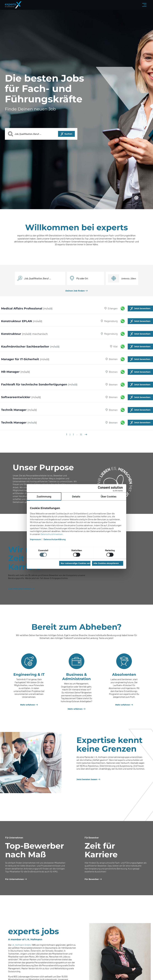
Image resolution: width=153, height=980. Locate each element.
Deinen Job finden (75, 291)
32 (81, 434)
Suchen (68, 134)
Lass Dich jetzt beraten (20, 589)
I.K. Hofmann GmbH (21, 945)
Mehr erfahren (28, 705)
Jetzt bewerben (142, 308)
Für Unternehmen (15, 879)
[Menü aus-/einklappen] (144, 5)
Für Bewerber (92, 879)
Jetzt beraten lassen (87, 779)
